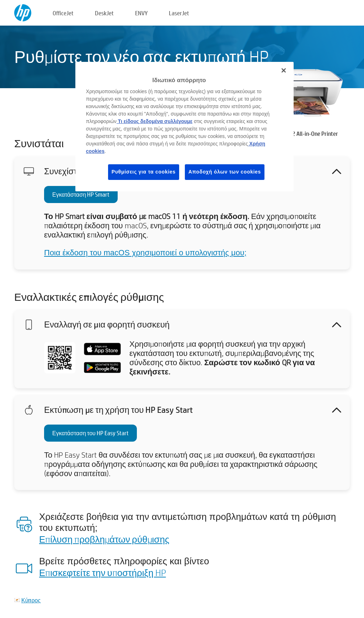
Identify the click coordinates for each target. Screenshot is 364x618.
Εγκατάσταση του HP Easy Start (90, 433)
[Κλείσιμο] (284, 70)
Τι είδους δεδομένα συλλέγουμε (155, 121)
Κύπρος (31, 600)
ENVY (141, 13)
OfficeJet (63, 13)
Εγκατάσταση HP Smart (81, 194)
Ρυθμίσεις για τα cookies (144, 172)
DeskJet (104, 13)
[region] (184, 127)
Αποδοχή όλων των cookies (225, 172)
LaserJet (179, 13)
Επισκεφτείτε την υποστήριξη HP (103, 572)
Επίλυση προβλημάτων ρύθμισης (104, 539)
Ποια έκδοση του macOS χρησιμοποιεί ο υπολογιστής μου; (145, 253)
